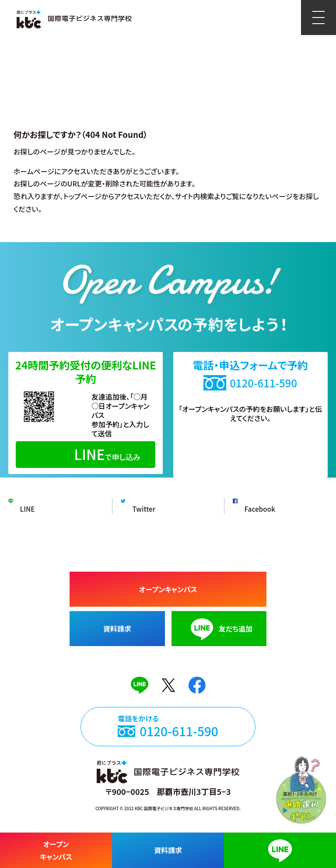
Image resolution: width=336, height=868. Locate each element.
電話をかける (168, 734)
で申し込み (86, 454)
